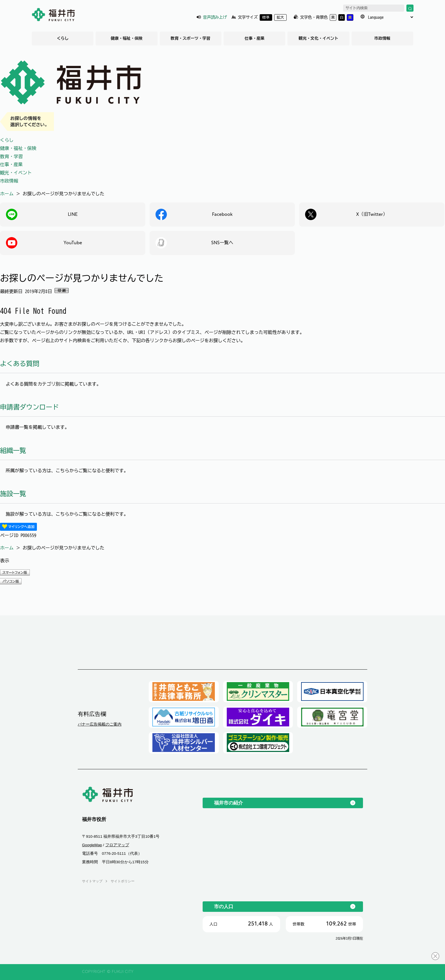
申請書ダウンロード (29, 407)
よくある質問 (20, 364)
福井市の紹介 (228, 803)
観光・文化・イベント (318, 38)
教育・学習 (11, 156)
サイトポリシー (123, 881)
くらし (63, 38)
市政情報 (382, 38)
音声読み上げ (215, 17)
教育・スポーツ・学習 (190, 38)
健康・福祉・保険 (127, 38)
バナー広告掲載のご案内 (100, 724)
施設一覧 (13, 494)
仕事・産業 (255, 38)
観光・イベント (16, 173)
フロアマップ (117, 845)
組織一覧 (13, 451)
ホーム (7, 194)
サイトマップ (92, 881)
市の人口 (224, 906)
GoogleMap (92, 845)
